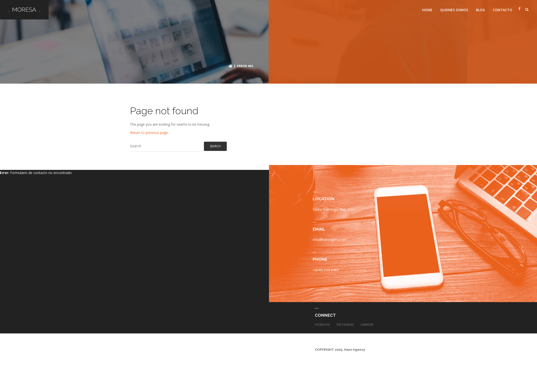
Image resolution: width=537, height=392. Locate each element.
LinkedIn (367, 323)
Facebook (322, 323)
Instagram (345, 323)
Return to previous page (149, 131)
